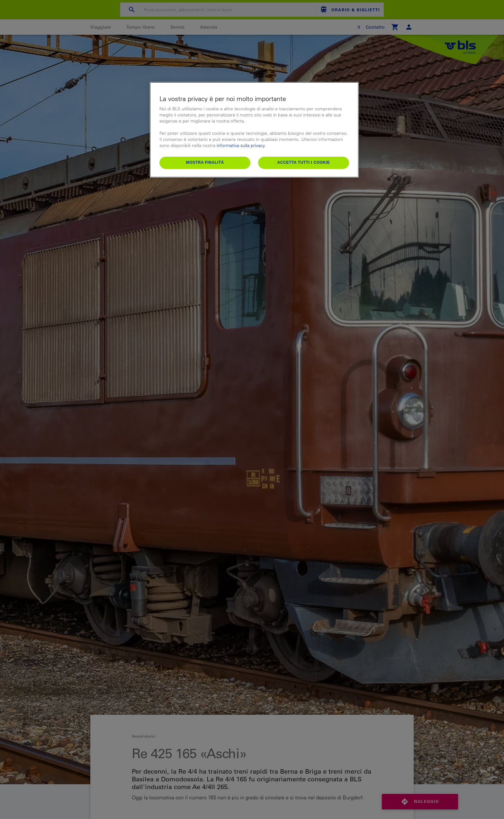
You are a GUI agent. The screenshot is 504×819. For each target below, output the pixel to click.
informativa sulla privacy (241, 145)
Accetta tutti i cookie (303, 162)
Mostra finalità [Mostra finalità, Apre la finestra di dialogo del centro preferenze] (205, 162)
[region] (254, 130)
